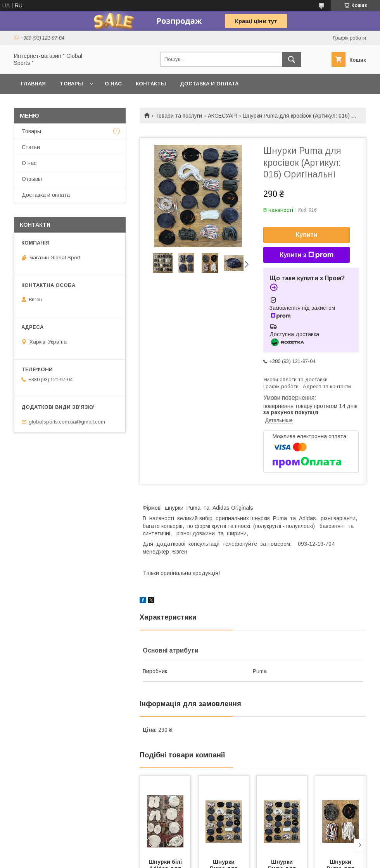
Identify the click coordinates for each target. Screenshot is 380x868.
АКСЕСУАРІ (223, 116)
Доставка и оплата (209, 84)
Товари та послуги (179, 116)
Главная (33, 84)
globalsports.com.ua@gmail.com (67, 422)
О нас (113, 84)
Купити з (306, 255)
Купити (307, 235)
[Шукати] (292, 59)
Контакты (151, 84)
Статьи (31, 147)
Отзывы (32, 179)
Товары (71, 84)
